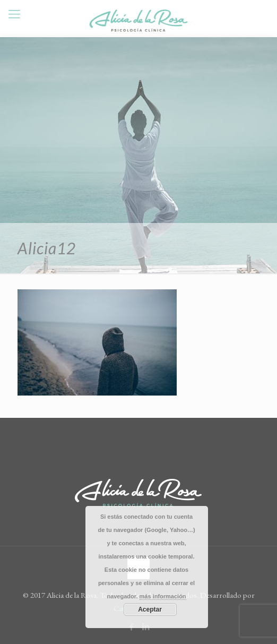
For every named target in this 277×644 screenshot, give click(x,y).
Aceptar (150, 609)
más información (163, 596)
